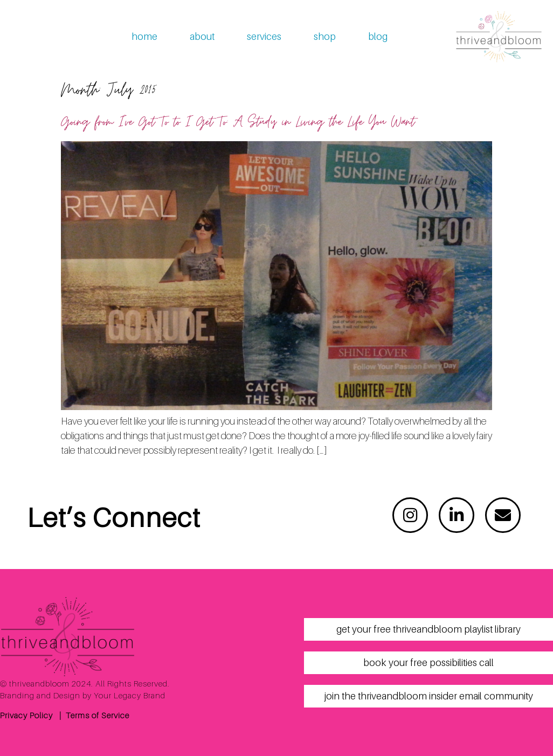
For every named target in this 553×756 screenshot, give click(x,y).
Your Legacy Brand (130, 695)
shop (325, 36)
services (264, 36)
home (144, 36)
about (202, 36)
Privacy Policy (26, 715)
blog (378, 36)
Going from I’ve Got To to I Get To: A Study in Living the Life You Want (238, 122)
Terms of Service (98, 715)
